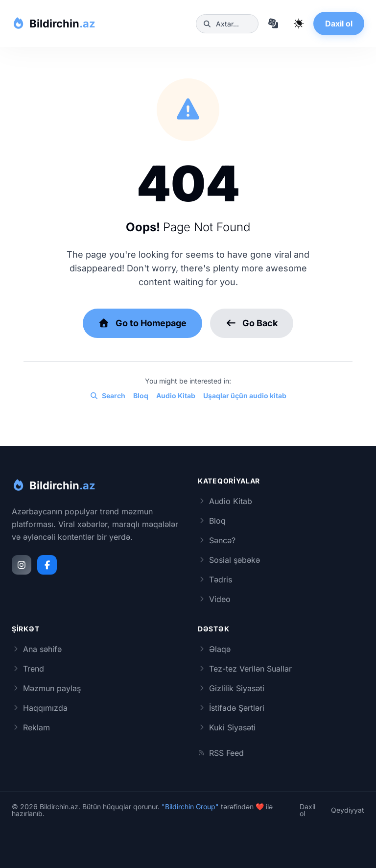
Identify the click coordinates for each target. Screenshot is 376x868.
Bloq (141, 396)
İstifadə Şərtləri (231, 708)
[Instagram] (22, 565)
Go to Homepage (142, 323)
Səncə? (217, 540)
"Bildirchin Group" (190, 807)
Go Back (252, 323)
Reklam (31, 727)
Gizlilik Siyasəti (231, 688)
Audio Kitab (176, 396)
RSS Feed (221, 753)
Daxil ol (339, 24)
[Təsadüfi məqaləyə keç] (273, 24)
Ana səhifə (37, 649)
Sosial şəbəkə (229, 560)
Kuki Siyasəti (227, 727)
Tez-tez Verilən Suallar (245, 669)
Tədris (215, 579)
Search (107, 396)
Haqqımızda (40, 708)
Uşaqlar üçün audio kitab (245, 396)
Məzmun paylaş (46, 688)
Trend (28, 669)
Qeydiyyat (348, 810)
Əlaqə (214, 649)
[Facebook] (47, 565)
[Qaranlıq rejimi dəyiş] (299, 24)
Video (214, 599)
